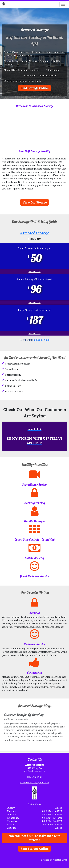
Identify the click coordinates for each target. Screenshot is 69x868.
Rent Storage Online (34, 88)
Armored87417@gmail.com (35, 782)
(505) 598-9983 (42, 340)
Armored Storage (35, 233)
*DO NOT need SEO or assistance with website (35, 838)
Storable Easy (60, 860)
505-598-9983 (35, 777)
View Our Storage (35, 202)
